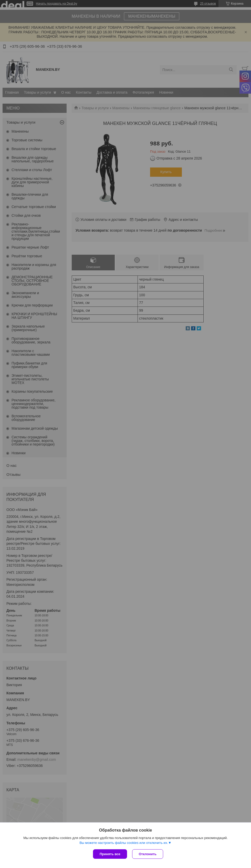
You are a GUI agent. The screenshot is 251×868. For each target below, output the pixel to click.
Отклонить (148, 854)
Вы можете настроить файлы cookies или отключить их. (124, 843)
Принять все (110, 854)
